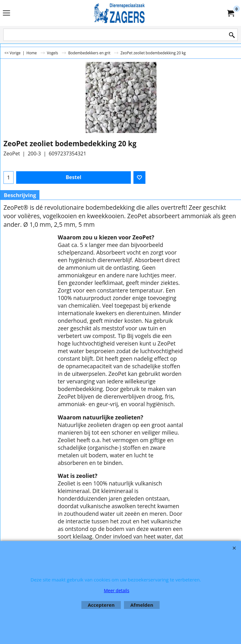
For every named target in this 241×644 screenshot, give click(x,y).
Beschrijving (20, 195)
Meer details (117, 590)
